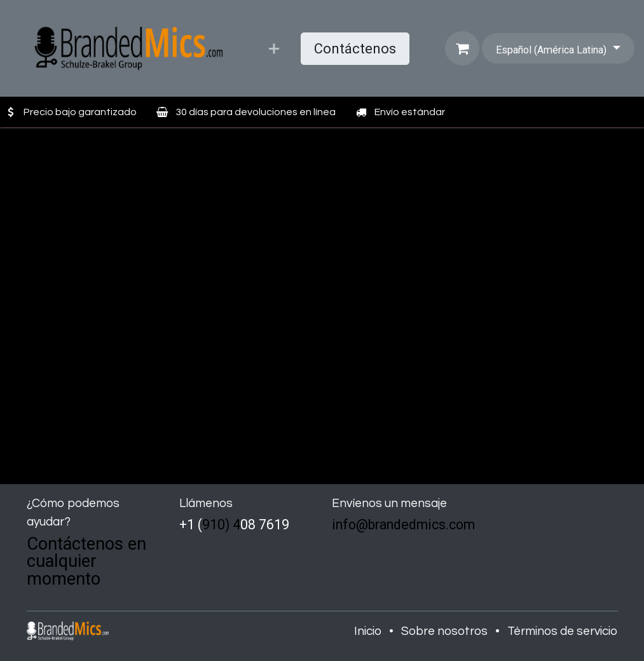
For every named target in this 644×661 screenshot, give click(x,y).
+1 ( (191, 525)
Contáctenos (355, 49)
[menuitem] (274, 49)
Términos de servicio (562, 631)
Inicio (368, 631)
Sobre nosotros (444, 631)
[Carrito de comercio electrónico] (462, 48)
